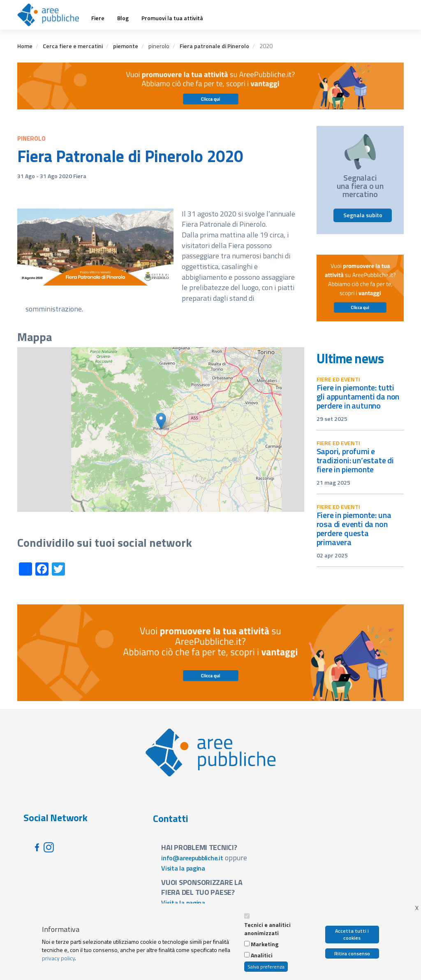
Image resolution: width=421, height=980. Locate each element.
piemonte (126, 46)
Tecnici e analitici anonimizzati (267, 929)
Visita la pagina (183, 868)
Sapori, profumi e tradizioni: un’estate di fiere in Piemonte (355, 460)
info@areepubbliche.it (192, 858)
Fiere (98, 18)
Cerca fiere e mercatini (73, 46)
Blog (123, 18)
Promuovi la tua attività (172, 18)
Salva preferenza (266, 967)
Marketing (265, 944)
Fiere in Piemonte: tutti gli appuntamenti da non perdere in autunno (358, 396)
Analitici (262, 955)
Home (25, 46)
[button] (161, 421)
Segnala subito (363, 215)
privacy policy (58, 958)
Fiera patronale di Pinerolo (214, 46)
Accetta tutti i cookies (352, 934)
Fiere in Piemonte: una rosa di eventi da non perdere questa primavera (354, 528)
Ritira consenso (352, 953)
